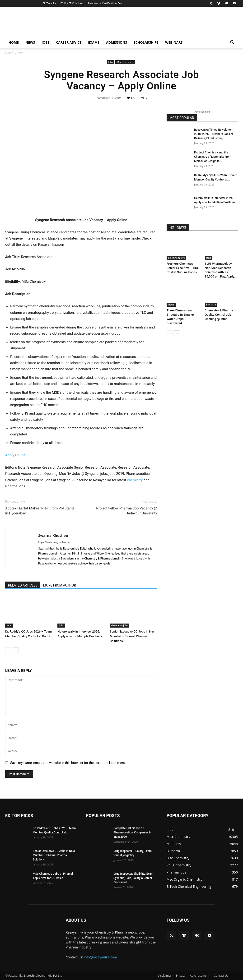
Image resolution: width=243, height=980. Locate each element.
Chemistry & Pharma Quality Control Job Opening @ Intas (219, 315)
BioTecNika (49, 3)
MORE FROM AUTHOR (60, 585)
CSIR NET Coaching (72, 3)
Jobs (45, 42)
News (30, 42)
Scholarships (146, 42)
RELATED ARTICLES (23, 585)
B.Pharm (211, 305)
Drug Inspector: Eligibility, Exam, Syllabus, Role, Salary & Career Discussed (134, 878)
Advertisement (200, 976)
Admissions (117, 42)
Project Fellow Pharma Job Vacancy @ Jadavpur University (127, 511)
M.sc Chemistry (125, 62)
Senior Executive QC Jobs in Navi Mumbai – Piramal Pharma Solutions (133, 636)
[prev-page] (8, 650)
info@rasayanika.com (101, 957)
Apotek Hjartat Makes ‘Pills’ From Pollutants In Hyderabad (40, 511)
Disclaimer (165, 976)
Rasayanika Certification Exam (106, 3)
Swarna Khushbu (53, 535)
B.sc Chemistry (176, 258)
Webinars (174, 42)
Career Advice (69, 42)
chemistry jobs (120, 625)
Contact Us (221, 976)
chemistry (135, 480)
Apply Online (15, 455)
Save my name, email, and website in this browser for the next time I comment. (68, 763)
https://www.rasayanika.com (54, 542)
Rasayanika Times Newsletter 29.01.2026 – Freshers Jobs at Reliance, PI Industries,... (214, 134)
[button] (232, 43)
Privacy (181, 976)
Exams (94, 42)
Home (14, 42)
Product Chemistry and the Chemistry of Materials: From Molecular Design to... (213, 157)
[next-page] (16, 650)
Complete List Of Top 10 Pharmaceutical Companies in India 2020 (133, 832)
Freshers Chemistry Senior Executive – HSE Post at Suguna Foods (183, 268)
